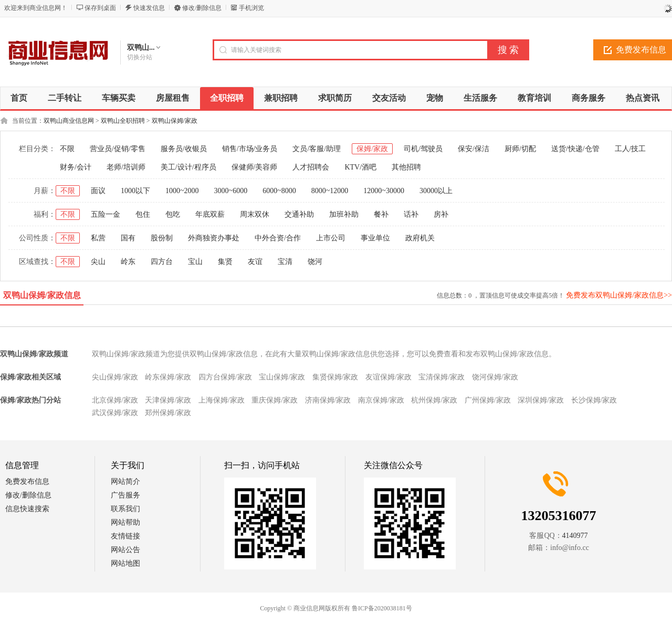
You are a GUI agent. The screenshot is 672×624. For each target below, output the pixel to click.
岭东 (128, 262)
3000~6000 (231, 191)
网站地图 (125, 563)
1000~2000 (182, 191)
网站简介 (125, 482)
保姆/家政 (372, 149)
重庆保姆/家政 (275, 400)
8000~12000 (330, 191)
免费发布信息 (27, 482)
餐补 (381, 214)
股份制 (162, 238)
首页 (19, 98)
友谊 (255, 262)
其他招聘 (406, 167)
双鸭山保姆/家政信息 (42, 295)
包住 (143, 214)
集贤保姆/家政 (335, 377)
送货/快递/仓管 (575, 149)
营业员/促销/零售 (118, 149)
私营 (98, 238)
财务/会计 (76, 167)
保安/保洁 (474, 149)
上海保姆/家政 (222, 400)
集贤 (225, 262)
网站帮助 (125, 522)
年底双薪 (210, 214)
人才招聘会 (311, 167)
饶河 (315, 262)
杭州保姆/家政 (434, 400)
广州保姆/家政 (488, 400)
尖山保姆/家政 (115, 377)
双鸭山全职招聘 (123, 121)
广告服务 (125, 495)
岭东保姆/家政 (168, 377)
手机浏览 (251, 8)
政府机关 (420, 238)
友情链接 (125, 536)
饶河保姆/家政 (495, 377)
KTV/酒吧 (360, 167)
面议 (98, 191)
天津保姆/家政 (168, 400)
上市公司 (331, 238)
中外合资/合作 (278, 238)
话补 (411, 214)
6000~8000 (279, 191)
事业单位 (375, 238)
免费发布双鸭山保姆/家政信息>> (619, 295)
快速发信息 (149, 8)
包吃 (173, 214)
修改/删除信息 (202, 8)
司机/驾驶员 (423, 149)
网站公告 (125, 550)
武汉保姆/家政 (115, 413)
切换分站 (140, 57)
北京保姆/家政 (115, 400)
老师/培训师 (126, 167)
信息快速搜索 (27, 509)
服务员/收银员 (184, 149)
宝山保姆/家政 (282, 377)
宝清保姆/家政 (442, 377)
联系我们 (125, 509)
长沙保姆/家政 (594, 400)
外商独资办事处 (214, 238)
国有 (128, 238)
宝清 (285, 262)
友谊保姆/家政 (388, 377)
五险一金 (106, 214)
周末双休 (255, 214)
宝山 (195, 262)
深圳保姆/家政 (541, 400)
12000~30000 (384, 191)
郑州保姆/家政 (168, 413)
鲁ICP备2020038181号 (382, 608)
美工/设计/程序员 (188, 167)
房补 (441, 214)
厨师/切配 (520, 149)
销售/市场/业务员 (250, 149)
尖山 (98, 262)
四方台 (162, 262)
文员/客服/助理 (317, 149)
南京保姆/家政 (381, 400)
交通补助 (299, 214)
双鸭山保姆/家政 (175, 121)
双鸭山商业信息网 (69, 121)
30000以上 (436, 191)
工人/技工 (631, 149)
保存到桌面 (100, 8)
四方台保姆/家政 (225, 377)
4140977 (575, 536)
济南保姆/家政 (328, 400)
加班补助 (344, 214)
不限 (67, 149)
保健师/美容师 (255, 167)
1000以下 (135, 191)
